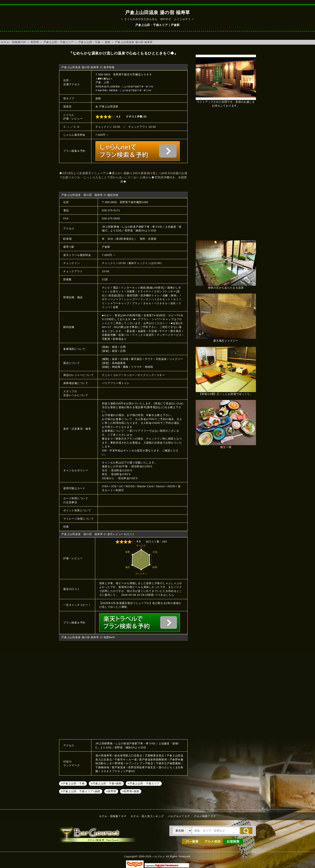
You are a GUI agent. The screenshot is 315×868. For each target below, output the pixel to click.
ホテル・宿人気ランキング (147, 816)
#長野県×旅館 (131, 791)
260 (165, 542)
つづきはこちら (164, 595)
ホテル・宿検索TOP (14, 42)
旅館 (108, 42)
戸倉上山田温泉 (109, 106)
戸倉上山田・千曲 (89, 42)
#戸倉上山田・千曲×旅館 (106, 783)
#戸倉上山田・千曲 (73, 783)
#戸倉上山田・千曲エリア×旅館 (81, 791)
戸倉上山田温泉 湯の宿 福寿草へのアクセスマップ (123, 689)
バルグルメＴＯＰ (179, 816)
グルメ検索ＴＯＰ (205, 816)
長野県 (35, 42)
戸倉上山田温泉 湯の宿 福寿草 (134, 42)
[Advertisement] (226, 176)
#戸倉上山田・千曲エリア (144, 783)
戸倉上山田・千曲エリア (59, 42)
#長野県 (111, 791)
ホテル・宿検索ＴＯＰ (113, 816)
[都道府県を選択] (182, 831)
